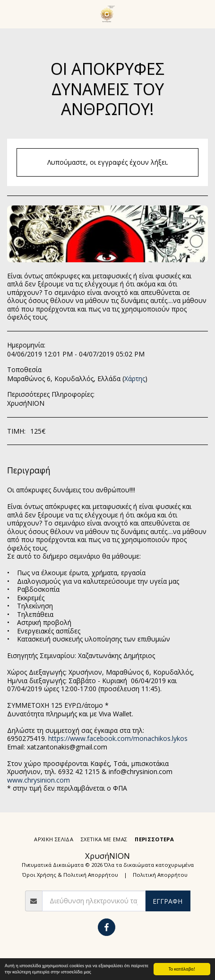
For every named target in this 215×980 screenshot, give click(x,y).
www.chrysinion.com (39, 780)
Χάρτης (135, 379)
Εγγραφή (168, 901)
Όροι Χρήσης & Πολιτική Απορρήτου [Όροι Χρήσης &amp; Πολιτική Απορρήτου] (70, 875)
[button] (10, 13)
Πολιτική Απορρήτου (160, 875)
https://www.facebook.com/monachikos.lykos (118, 738)
